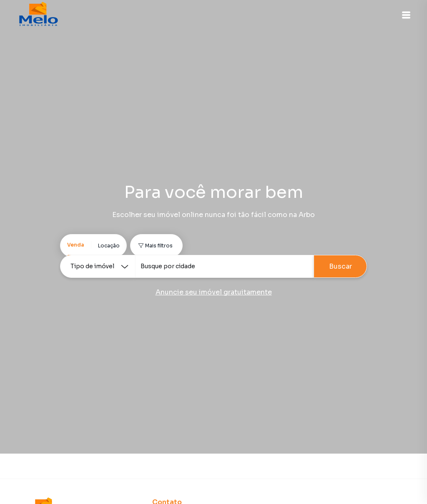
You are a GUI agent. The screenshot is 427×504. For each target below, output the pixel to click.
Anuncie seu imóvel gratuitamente (214, 292)
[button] (406, 15)
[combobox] (224, 266)
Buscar (340, 266)
